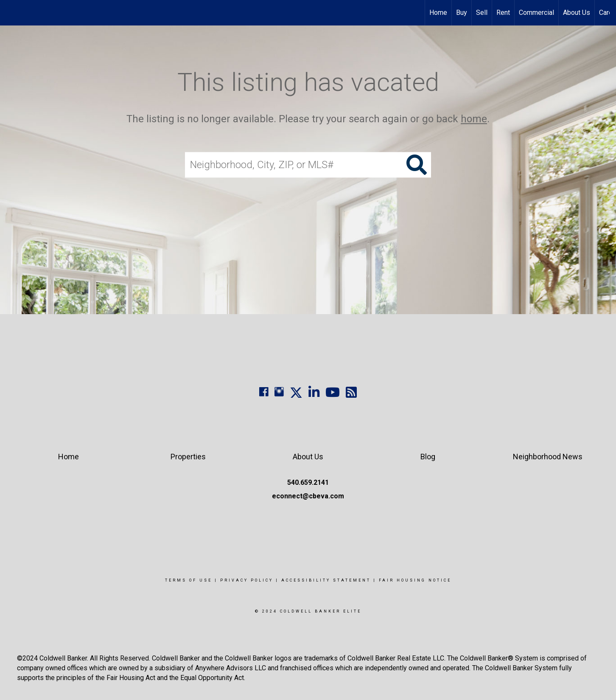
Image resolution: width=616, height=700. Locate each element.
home (474, 119)
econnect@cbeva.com (308, 496)
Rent (503, 13)
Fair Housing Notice (415, 580)
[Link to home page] (11, 13)
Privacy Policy (247, 580)
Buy (462, 13)
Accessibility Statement (326, 580)
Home (438, 13)
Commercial (536, 13)
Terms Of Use (189, 580)
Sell (482, 13)
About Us (577, 13)
